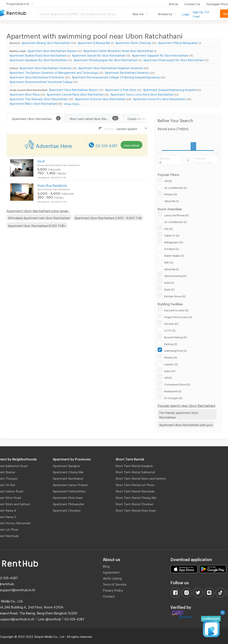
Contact (109, 596)
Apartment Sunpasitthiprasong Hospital (169, 89)
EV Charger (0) (173, 397)
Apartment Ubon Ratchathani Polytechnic (37, 77)
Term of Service (115, 584)
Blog (106, 566)
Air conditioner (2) (175, 187)
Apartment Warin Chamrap (133, 42)
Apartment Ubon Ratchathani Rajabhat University (111, 67)
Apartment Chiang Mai (68, 471)
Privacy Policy (113, 590)
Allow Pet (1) (172, 201)
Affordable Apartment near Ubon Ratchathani (39, 217)
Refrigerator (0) (174, 242)
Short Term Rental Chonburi (134, 503)
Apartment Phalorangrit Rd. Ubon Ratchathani (174, 59)
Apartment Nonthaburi (68, 478)
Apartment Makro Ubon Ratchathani (33, 103)
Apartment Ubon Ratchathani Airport (73, 89)
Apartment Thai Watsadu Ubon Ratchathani (38, 98)
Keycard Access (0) (176, 310)
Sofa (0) (169, 282)
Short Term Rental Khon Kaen (136, 510)
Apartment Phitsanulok (68, 503)
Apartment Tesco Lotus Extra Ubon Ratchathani (142, 94)
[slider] (160, 150)
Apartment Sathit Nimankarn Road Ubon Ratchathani (118, 50)
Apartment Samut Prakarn (70, 484)
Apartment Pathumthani (69, 491)
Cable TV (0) (172, 235)
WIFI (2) (169, 262)
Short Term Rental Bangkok (134, 465)
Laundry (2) (171, 364)
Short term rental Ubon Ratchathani (94, 118)
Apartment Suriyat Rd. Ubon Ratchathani (99, 55)
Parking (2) (171, 343)
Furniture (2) (172, 248)
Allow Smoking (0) (175, 275)
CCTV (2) (170, 330)
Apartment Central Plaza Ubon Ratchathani (75, 94)
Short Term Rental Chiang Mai (136, 497)
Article (173, 3)
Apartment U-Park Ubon (121, 89)
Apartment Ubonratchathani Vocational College (41, 81)
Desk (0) (169, 289)
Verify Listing (112, 578)
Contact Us (192, 3)
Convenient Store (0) (177, 384)
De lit (41, 161)
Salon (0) (170, 370)
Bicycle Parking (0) (176, 337)
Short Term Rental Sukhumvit (135, 471)
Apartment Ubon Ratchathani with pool (186, 424)
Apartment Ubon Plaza (25, 94)
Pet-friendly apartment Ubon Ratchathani (179, 414)
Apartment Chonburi (67, 510)
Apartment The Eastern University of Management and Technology (54, 72)
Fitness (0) (171, 194)
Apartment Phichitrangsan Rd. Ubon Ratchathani (105, 59)
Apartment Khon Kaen (68, 497)
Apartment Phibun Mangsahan (178, 42)
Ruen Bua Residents (52, 185)
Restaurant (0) (173, 391)
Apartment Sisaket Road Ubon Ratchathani (38, 55)
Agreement (111, 572)
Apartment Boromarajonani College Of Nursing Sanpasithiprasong (116, 77)
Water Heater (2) (174, 255)
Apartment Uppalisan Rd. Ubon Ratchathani (38, 59)
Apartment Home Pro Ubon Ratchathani (159, 98)
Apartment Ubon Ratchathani (32, 118)
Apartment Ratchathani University (127, 72)
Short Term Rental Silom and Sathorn (141, 478)
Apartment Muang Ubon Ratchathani (46, 42)
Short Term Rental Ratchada (135, 491)
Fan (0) (168, 228)
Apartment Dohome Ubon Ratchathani (100, 98)
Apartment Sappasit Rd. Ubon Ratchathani (160, 55)
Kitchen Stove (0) (175, 296)
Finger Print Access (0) (178, 317)
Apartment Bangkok (66, 465)
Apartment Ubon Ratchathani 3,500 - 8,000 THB (108, 217)
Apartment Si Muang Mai (94, 42)
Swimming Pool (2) (175, 350)
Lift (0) (168, 180)
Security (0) (171, 323)
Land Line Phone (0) (176, 215)
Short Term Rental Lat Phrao (135, 484)
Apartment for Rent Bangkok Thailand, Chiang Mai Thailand (19, 13)
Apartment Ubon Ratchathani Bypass (52, 50)
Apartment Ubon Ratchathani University (45, 67)
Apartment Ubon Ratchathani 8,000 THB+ (37, 225)
